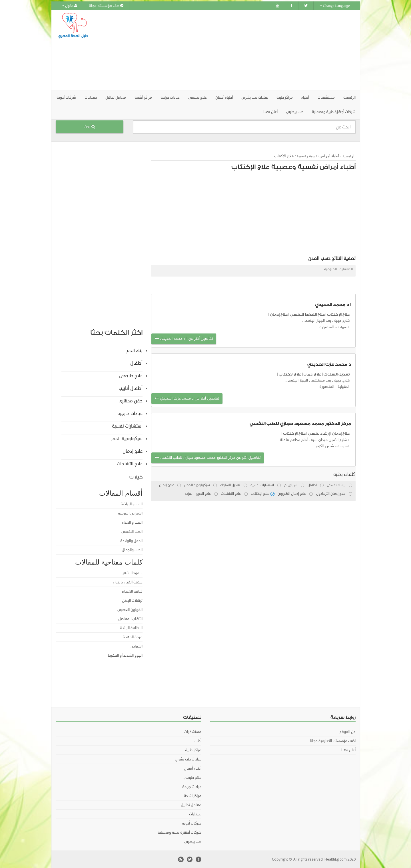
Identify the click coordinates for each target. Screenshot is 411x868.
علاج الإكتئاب (284, 156)
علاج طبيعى (131, 376)
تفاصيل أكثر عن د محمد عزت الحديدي (187, 399)
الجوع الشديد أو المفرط (125, 656)
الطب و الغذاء (132, 523)
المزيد (189, 494)
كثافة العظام (132, 591)
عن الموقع (348, 732)
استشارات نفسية (127, 426)
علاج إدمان (279, 314)
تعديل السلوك (337, 374)
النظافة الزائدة (131, 628)
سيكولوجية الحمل (126, 439)
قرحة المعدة (133, 637)
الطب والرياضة (132, 504)
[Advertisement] (237, 50)
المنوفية (330, 269)
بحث (89, 127)
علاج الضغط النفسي (307, 314)
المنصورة (327, 327)
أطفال (136, 363)
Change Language (335, 6)
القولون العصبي (130, 610)
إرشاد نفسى (319, 433)
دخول (70, 6)
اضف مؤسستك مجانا (106, 6)
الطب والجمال (132, 550)
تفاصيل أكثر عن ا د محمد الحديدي (184, 339)
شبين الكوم (325, 446)
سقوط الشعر (133, 573)
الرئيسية (349, 98)
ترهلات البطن (132, 601)
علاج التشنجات (130, 464)
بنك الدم (135, 351)
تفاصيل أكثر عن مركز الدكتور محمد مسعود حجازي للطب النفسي (208, 458)
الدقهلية (346, 269)
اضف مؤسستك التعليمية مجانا (333, 741)
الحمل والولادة (131, 541)
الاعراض (137, 646)
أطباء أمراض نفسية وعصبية (318, 156)
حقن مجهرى (131, 401)
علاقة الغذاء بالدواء (128, 582)
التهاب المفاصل (130, 619)
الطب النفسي (132, 532)
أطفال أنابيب (131, 388)
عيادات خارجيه (130, 414)
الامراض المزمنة (130, 513)
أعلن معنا (270, 112)
